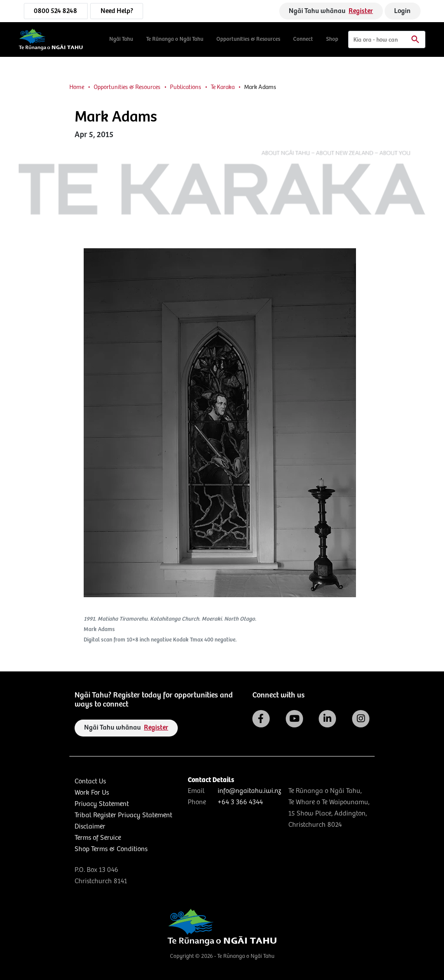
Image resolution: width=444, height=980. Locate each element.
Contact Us (90, 781)
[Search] (387, 39)
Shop (332, 39)
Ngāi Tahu (121, 39)
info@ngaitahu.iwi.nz (249, 791)
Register (361, 11)
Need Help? (117, 11)
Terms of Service (98, 838)
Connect (303, 39)
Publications (186, 87)
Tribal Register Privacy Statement (123, 815)
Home (77, 87)
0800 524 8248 (55, 11)
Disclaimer (90, 827)
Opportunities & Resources (248, 39)
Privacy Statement (102, 804)
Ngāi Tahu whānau (331, 11)
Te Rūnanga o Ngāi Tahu (175, 39)
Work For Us (92, 793)
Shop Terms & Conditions (111, 849)
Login (402, 11)
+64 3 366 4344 (240, 802)
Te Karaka (223, 87)
